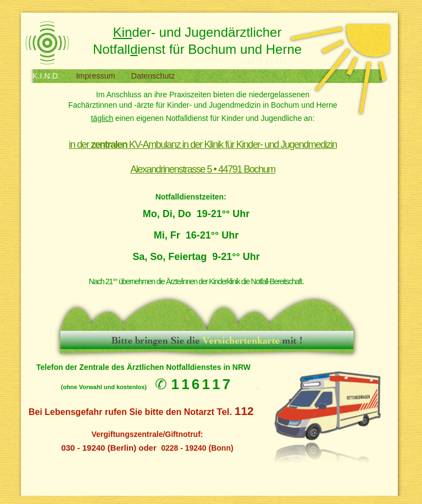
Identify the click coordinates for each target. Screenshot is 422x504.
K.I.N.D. (47, 76)
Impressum (96, 76)
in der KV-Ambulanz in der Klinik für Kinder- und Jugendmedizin (203, 145)
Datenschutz (153, 76)
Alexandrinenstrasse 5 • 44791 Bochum (203, 169)
